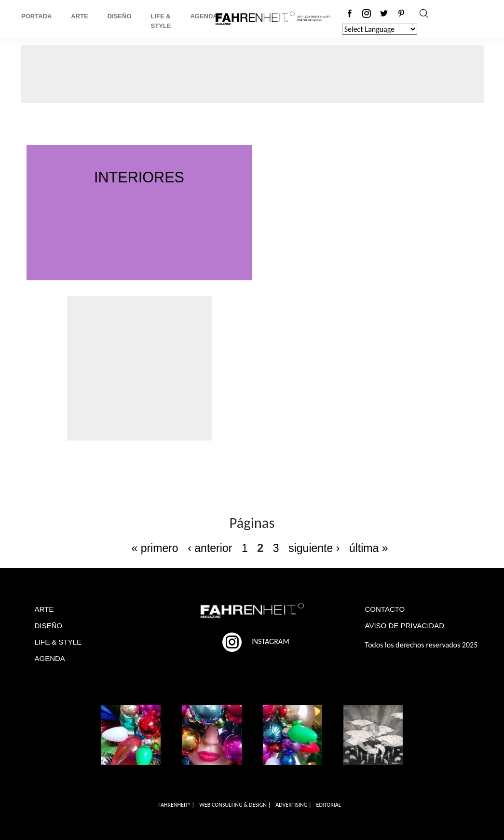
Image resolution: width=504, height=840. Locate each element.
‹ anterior (210, 548)
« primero (155, 548)
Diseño (120, 16)
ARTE (44, 609)
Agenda (204, 16)
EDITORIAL (329, 805)
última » (369, 548)
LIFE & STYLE (58, 642)
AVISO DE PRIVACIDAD (405, 626)
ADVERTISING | (293, 805)
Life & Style (161, 21)
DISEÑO (49, 626)
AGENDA (50, 658)
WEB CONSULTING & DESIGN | (235, 805)
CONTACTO (385, 609)
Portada (36, 16)
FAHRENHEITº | (176, 805)
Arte (79, 16)
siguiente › (314, 548)
